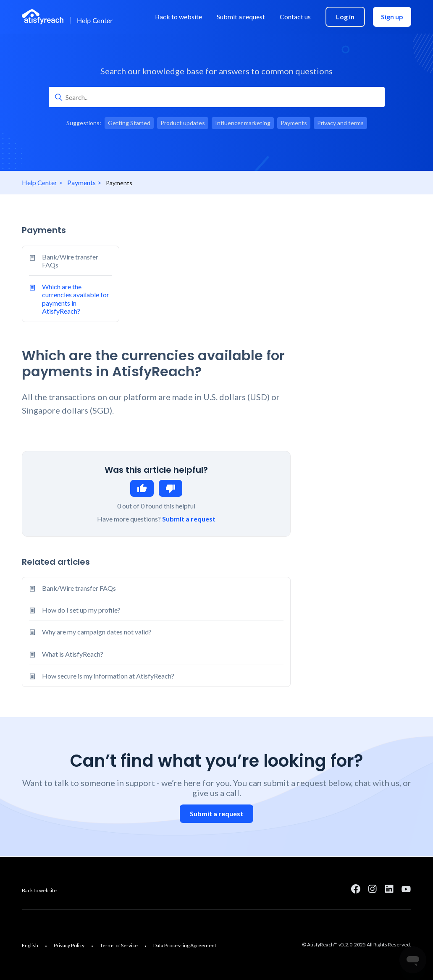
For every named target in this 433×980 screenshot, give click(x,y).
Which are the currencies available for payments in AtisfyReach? (69, 299)
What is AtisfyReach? (73, 654)
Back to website (39, 890)
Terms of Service (119, 945)
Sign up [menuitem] (392, 17)
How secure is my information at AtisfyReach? (108, 676)
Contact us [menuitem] (295, 17)
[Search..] (217, 97)
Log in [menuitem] (345, 17)
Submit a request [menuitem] (241, 17)
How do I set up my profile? (81, 610)
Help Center (39, 182)
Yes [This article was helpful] (142, 488)
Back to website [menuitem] (178, 17)
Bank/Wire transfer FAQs (64, 261)
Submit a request (189, 519)
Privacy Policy (69, 945)
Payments (81, 182)
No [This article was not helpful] (171, 488)
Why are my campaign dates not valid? (97, 632)
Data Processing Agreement (185, 945)
